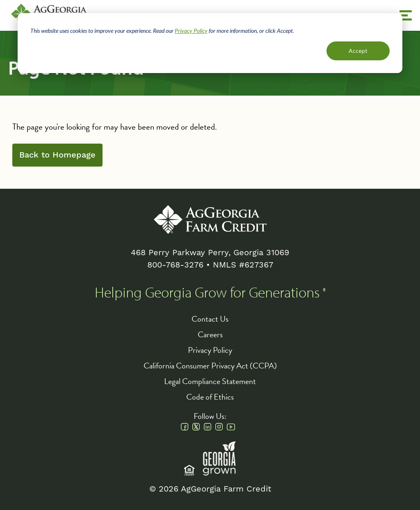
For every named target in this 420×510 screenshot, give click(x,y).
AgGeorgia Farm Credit (210, 220)
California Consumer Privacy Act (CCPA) (210, 366)
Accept (358, 51)
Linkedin (208, 427)
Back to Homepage (57, 155)
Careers (210, 334)
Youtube (231, 427)
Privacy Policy (191, 31)
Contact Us (210, 319)
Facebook (185, 427)
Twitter (196, 427)
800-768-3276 (175, 265)
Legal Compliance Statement (210, 381)
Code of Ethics (210, 397)
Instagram (219, 427)
